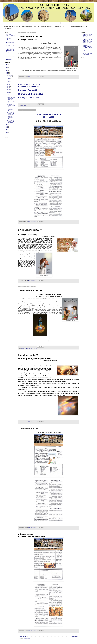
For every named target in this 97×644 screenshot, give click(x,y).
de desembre (9, 75)
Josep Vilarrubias (9, 59)
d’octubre (9, 78)
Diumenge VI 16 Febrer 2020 (29, 87)
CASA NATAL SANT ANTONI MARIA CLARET (12, 27)
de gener (9, 92)
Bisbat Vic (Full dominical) (10, 36)
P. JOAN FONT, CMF (7, 29)
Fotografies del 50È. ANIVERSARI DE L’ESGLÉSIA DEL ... (77, 27)
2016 (7, 129)
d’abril (8, 88)
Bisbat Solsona (8, 38)
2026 (7, 64)
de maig (8, 86)
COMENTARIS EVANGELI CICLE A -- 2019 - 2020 (30, 78)
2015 (7, 131)
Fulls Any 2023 (85, 45)
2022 (7, 71)
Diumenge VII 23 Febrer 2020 (29, 84)
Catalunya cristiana (9, 40)
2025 (7, 66)
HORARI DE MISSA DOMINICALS (24, 23)
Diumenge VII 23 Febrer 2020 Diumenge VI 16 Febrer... (11, 98)
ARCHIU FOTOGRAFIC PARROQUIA (42, 25)
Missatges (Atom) (27, 638)
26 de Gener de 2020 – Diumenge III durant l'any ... (11, 95)
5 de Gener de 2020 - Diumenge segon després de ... (11, 121)
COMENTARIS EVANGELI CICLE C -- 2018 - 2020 (13, 25)
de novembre (9, 77)
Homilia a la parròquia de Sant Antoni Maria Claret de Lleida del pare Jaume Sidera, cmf (10, 57)
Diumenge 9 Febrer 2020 (28, 90)
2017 (7, 128)
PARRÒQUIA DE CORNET (87, 53)
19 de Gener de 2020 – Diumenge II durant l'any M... (11, 105)
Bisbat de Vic (8, 37)
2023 (7, 69)
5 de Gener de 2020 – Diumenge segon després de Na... (11, 113)
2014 (7, 133)
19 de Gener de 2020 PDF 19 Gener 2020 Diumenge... (11, 102)
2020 (7, 74)
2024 (7, 68)
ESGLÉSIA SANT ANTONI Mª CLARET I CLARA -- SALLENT (61, 25)
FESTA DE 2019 (85, 52)
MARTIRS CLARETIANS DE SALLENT (29, 27)
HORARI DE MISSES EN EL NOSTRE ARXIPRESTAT (50, 23)
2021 (7, 72)
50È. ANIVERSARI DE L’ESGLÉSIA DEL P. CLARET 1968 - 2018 (50, 27)
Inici (49, 636)
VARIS (84, 51)
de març (9, 89)
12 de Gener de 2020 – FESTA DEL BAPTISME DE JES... (11, 109)
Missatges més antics (74, 636)
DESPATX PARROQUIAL (12, 23)
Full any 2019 (85, 38)
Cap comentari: (34, 76)
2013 (7, 134)
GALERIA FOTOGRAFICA (28, 25)
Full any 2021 (85, 44)
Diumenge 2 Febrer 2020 (31, 94)
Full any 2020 (24, 106)
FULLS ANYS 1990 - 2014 (66, 23)
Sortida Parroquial (86, 55)
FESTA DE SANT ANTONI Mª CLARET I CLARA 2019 (87, 47)
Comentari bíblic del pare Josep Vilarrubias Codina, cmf (10, 51)
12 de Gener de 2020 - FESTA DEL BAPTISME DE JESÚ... (11, 117)
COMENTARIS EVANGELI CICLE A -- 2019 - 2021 (87, 42)
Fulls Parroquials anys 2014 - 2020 (79, 23)
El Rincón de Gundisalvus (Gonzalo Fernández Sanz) (11, 45)
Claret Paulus (8, 34)
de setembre (9, 80)
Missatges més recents (23, 636)
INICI (4, 23)
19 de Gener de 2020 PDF (48, 114)
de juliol (8, 83)
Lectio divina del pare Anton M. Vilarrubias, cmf (10, 48)
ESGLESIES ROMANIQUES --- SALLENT (82, 25)
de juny (8, 85)
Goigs (64, 27)
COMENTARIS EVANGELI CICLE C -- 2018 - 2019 (87, 40)
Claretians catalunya (9, 41)
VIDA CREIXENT (35, 23)
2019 (7, 125)
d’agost (8, 81)
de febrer (9, 91)
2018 (7, 126)
